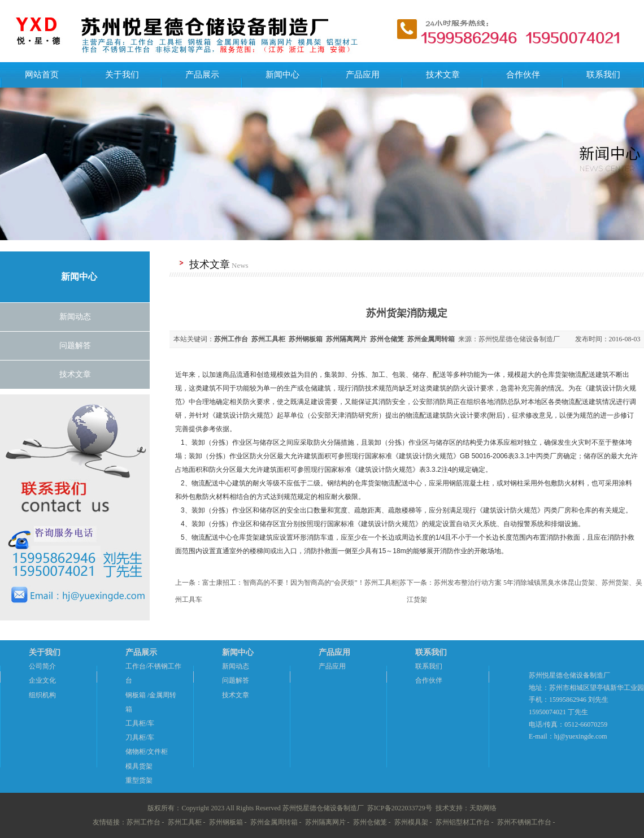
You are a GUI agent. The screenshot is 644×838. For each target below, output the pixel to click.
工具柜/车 (140, 723)
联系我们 (603, 75)
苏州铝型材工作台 (463, 822)
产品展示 (202, 75)
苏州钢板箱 (226, 822)
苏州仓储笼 (370, 822)
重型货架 (139, 780)
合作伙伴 (523, 75)
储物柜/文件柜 (147, 752)
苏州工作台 (143, 822)
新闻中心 (282, 75)
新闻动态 (75, 317)
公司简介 (42, 666)
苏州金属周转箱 (274, 822)
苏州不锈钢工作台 (524, 822)
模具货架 (139, 766)
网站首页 (42, 75)
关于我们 (122, 75)
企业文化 (42, 680)
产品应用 (363, 75)
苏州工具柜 (185, 822)
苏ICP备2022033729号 (400, 808)
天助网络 (483, 808)
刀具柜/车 (140, 737)
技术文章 (443, 75)
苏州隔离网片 (325, 822)
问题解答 (75, 346)
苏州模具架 (411, 822)
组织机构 (42, 695)
